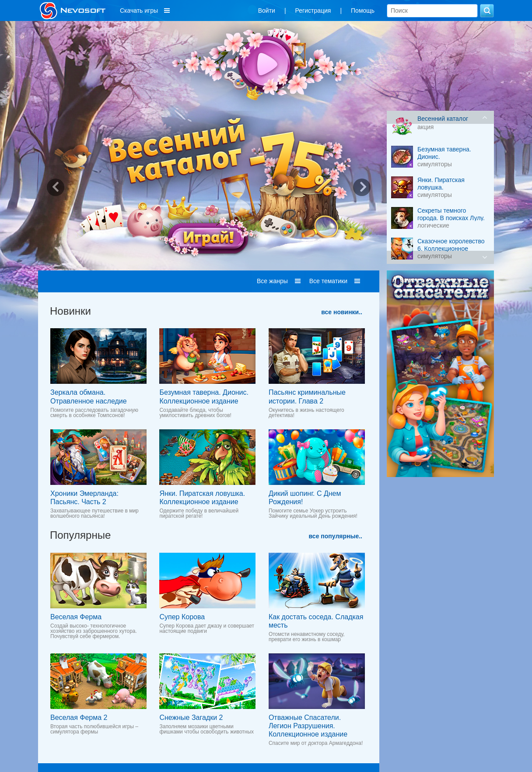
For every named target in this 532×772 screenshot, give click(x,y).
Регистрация (313, 11)
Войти (267, 11)
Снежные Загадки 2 (191, 718)
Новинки (70, 311)
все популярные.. (336, 536)
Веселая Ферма (76, 617)
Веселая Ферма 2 (79, 718)
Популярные (80, 535)
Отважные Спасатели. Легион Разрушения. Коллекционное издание (308, 726)
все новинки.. (342, 312)
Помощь (363, 11)
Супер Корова (182, 617)
